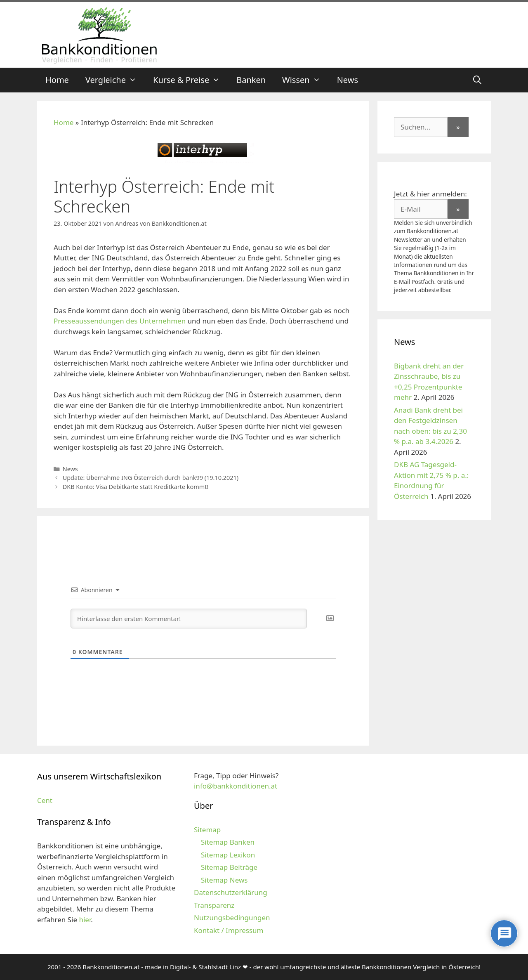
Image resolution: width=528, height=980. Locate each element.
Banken (251, 80)
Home (57, 80)
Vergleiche (115, 80)
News (348, 80)
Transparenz (214, 905)
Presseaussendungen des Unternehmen (120, 321)
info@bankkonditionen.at (236, 786)
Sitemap (207, 830)
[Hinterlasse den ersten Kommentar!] (189, 619)
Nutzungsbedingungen (232, 917)
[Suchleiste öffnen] (477, 80)
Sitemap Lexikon (228, 855)
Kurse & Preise (191, 80)
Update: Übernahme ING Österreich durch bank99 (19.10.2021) (151, 478)
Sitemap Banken (228, 842)
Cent (45, 800)
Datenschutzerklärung (231, 892)
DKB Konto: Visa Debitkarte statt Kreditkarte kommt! (136, 487)
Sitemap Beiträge (229, 867)
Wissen (305, 80)
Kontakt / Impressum (229, 930)
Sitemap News (224, 880)
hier (85, 920)
